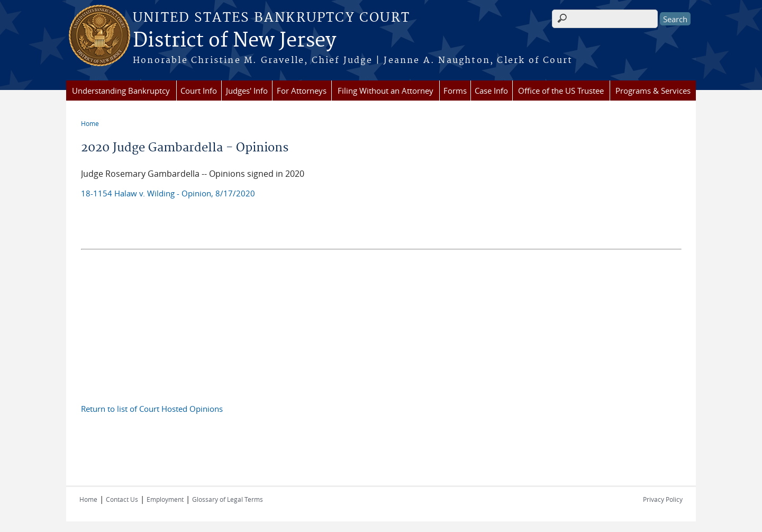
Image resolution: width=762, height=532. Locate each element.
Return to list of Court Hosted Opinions (152, 409)
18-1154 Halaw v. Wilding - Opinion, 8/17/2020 (168, 193)
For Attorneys (302, 91)
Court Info (199, 91)
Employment (165, 499)
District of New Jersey (234, 41)
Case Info (491, 91)
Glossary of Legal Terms (228, 499)
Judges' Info (247, 91)
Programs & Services (653, 91)
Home (90, 123)
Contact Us (122, 499)
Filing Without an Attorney (385, 91)
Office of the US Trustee (561, 91)
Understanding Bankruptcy (121, 91)
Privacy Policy (663, 499)
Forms (455, 91)
